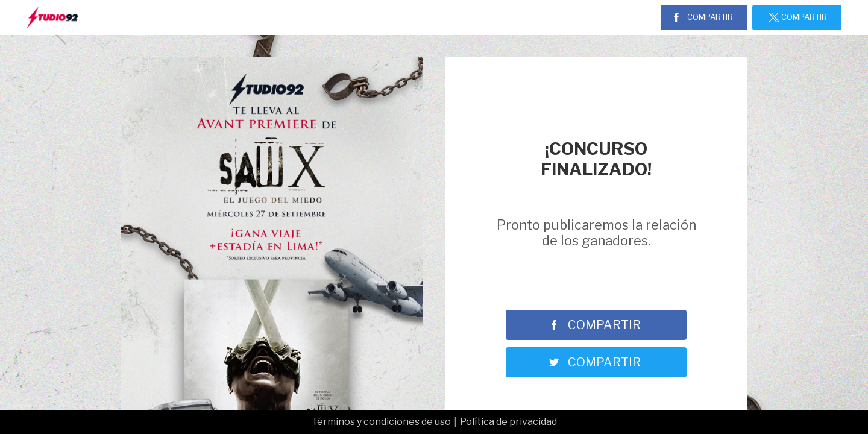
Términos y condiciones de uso (381, 422)
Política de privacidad (508, 422)
